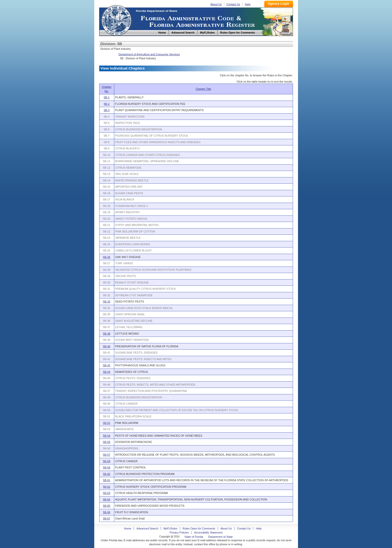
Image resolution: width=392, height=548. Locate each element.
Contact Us (233, 4)
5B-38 (107, 334)
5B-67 (107, 518)
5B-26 (107, 257)
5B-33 (107, 302)
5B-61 (107, 480)
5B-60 (107, 474)
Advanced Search (147, 528)
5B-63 (107, 493)
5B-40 (107, 346)
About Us (216, 4)
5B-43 (107, 365)
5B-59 (107, 467)
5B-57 (107, 455)
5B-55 (107, 442)
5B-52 (107, 423)
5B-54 (107, 436)
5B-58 (107, 461)
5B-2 (107, 104)
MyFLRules (170, 528)
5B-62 (107, 487)
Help (248, 4)
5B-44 (107, 372)
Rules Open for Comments (199, 528)
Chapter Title (203, 89)
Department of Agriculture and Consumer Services (149, 54)
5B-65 (107, 506)
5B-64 (107, 499)
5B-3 (107, 110)
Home (116, 20)
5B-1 (107, 97)
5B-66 (107, 512)
